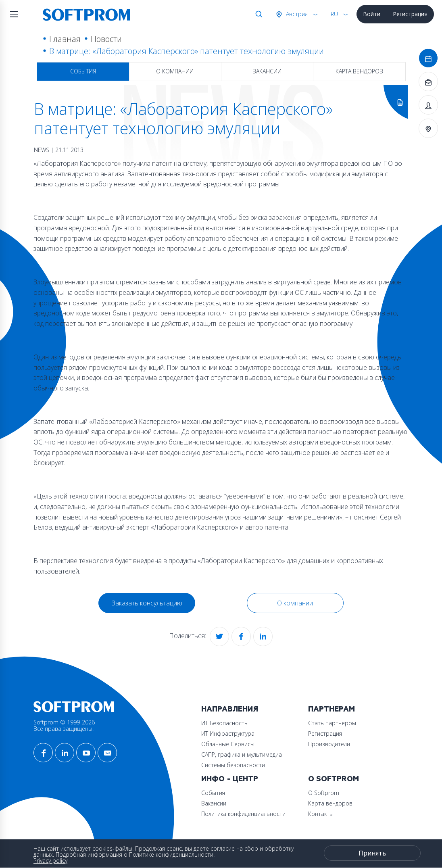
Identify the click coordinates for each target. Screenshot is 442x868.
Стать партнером (332, 723)
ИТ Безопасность (224, 723)
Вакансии (267, 71)
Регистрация (410, 14)
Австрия (296, 14)
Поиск (257, 14)
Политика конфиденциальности (243, 814)
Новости (106, 39)
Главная (65, 39)
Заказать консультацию (147, 603)
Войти (372, 14)
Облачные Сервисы (228, 744)
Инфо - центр (230, 779)
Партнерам (331, 709)
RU (334, 14)
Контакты (321, 814)
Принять (372, 853)
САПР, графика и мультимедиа (242, 754)
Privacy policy (50, 861)
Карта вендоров (359, 71)
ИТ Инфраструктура (228, 733)
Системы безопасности (233, 765)
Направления (230, 709)
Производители (329, 744)
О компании (175, 71)
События (83, 71)
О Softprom (334, 779)
